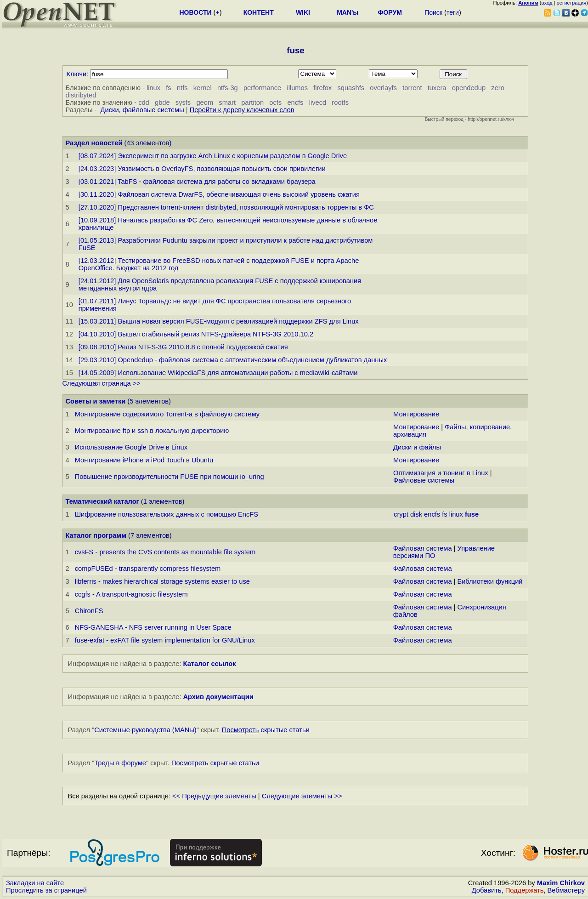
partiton (252, 102)
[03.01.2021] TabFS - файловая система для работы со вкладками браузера (197, 182)
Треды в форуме (120, 763)
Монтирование (416, 414)
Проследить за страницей (46, 890)
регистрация (572, 3)
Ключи (77, 74)
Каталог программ (96, 535)
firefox (322, 88)
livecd (318, 102)
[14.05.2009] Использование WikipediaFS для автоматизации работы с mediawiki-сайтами (218, 373)
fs (168, 88)
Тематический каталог (102, 501)
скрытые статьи (266, 730)
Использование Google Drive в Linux (131, 447)
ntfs (182, 88)
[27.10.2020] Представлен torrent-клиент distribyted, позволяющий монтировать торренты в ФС (226, 207)
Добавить (487, 890)
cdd (144, 102)
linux (153, 88)
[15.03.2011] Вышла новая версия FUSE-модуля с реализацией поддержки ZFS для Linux (219, 321)
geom (205, 102)
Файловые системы (424, 480)
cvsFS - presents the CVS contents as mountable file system (165, 552)
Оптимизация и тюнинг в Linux (441, 473)
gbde (162, 102)
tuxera (437, 88)
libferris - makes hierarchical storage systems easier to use (162, 581)
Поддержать (525, 890)
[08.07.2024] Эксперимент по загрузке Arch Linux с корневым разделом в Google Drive (213, 156)
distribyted (81, 95)
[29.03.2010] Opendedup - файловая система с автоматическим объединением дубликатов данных (233, 360)
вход (547, 3)
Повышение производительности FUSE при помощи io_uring (170, 477)
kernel (203, 88)
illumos (297, 88)
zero (498, 88)
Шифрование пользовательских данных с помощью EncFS (167, 514)
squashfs (351, 88)
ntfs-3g (228, 88)
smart (227, 102)
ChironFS (89, 611)
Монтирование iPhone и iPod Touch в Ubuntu (144, 460)
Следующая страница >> (102, 383)
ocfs (275, 102)
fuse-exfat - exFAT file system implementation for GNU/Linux (165, 640)
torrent (412, 88)
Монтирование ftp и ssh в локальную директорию (152, 431)
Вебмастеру (566, 890)
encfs (295, 102)
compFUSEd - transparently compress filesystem (148, 569)
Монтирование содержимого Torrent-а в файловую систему (167, 414)
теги (453, 12)
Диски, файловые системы (142, 110)
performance (262, 88)
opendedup (469, 88)
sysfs (183, 102)
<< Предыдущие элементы (214, 796)
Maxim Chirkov (561, 883)
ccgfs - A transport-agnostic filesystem (131, 594)
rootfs (340, 102)
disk (416, 514)
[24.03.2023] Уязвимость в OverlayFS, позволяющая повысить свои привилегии (202, 169)
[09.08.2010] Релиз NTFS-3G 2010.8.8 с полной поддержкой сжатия (183, 347)
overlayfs (383, 88)
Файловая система (423, 548)
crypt (401, 514)
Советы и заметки (96, 401)
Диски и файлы (417, 447)
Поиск (433, 12)
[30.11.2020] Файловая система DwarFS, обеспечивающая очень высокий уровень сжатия (219, 194)
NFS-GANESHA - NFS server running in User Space (153, 627)
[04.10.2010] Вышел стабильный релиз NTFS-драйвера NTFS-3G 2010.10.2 (196, 334)
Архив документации (218, 697)
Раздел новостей (94, 143)
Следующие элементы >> (302, 796)
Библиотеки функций (490, 581)
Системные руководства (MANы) (145, 730)
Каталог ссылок (210, 664)
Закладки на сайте (35, 883)
